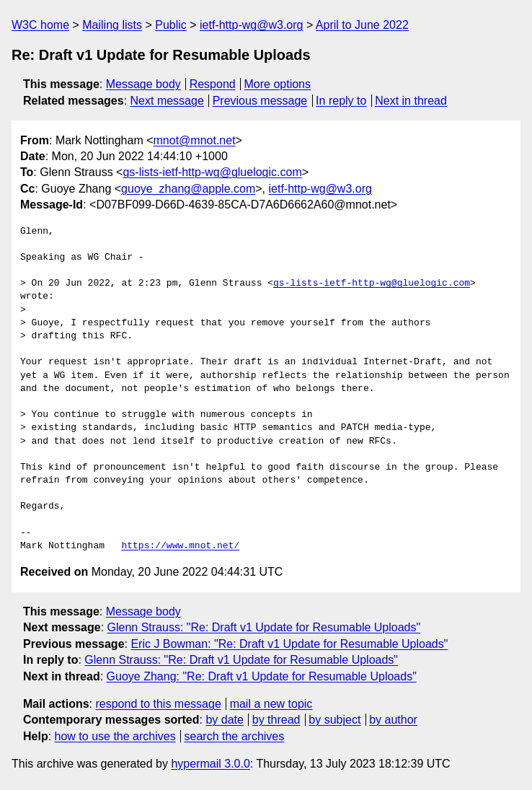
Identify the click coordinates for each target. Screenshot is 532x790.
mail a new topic (271, 704)
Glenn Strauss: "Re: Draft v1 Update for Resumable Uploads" (264, 627)
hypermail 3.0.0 (210, 764)
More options (278, 84)
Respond (213, 84)
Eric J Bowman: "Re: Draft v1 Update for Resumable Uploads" (289, 644)
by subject (334, 720)
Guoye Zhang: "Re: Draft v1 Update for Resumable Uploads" (262, 676)
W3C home (40, 25)
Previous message (260, 101)
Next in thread (411, 101)
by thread (276, 720)
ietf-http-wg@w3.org (251, 25)
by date (224, 720)
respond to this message (158, 704)
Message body (143, 84)
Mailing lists (112, 25)
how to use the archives (115, 736)
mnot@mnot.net (195, 140)
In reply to (341, 101)
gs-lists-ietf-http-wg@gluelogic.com (212, 172)
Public (171, 25)
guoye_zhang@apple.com (188, 189)
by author (393, 720)
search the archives (235, 736)
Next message (167, 101)
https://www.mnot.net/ (180, 546)
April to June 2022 (362, 25)
